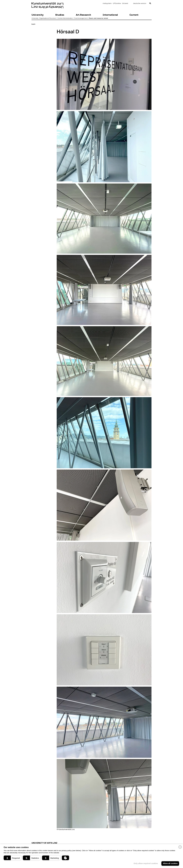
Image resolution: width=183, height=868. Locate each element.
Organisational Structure (47, 18)
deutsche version (140, 3)
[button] (12, 858)
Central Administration (65, 18)
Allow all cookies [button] (170, 863)
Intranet (125, 3)
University (35, 18)
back (33, 24)
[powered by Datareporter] (180, 849)
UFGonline (117, 3)
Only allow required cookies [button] (146, 863)
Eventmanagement (81, 18)
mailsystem (107, 3)
